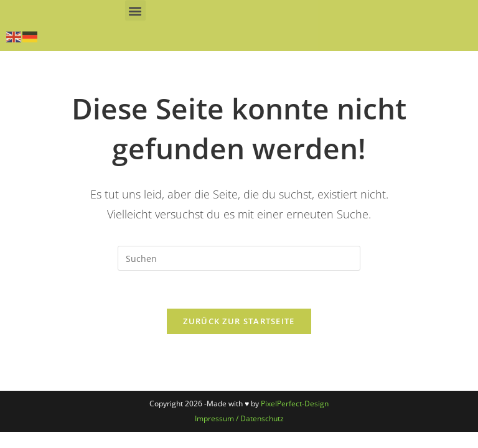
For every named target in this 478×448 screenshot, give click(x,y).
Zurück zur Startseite (239, 321)
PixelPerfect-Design (295, 404)
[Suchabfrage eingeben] (239, 258)
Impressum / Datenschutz (239, 418)
